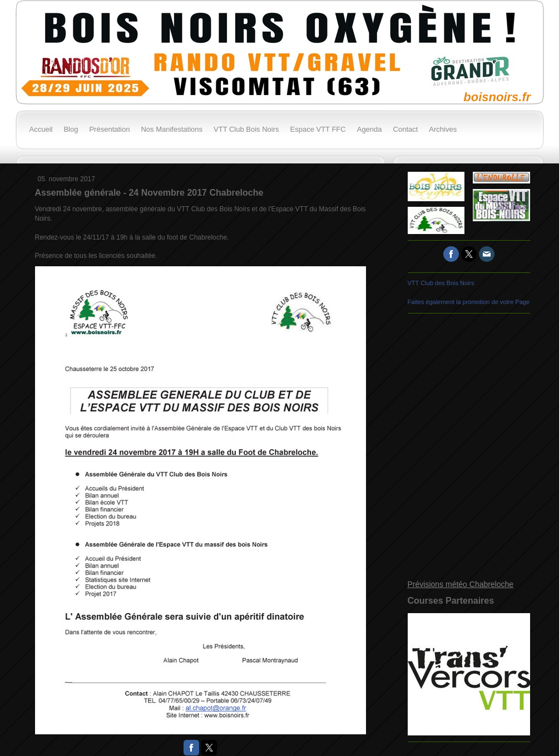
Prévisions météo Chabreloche (461, 584)
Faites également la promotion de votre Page (469, 302)
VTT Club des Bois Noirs (441, 283)
